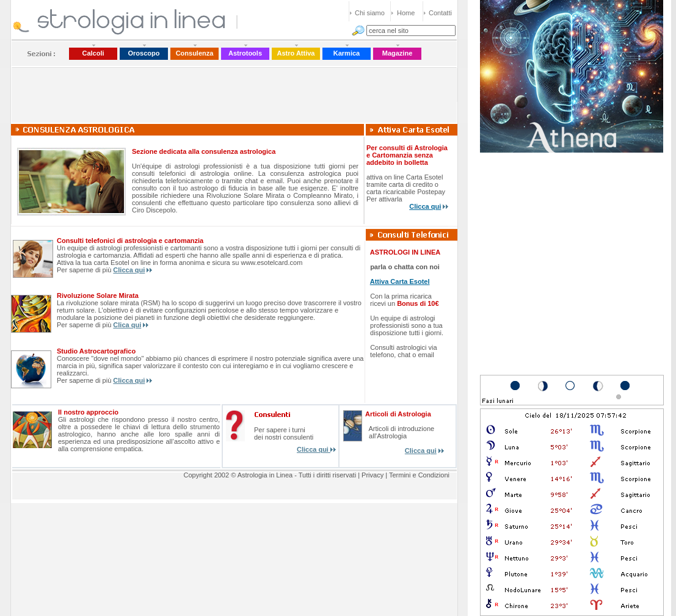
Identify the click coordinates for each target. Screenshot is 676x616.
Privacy (373, 475)
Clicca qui (425, 206)
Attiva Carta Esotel (400, 281)
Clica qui (127, 325)
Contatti (440, 13)
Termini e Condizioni (419, 475)
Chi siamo (370, 13)
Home (406, 13)
